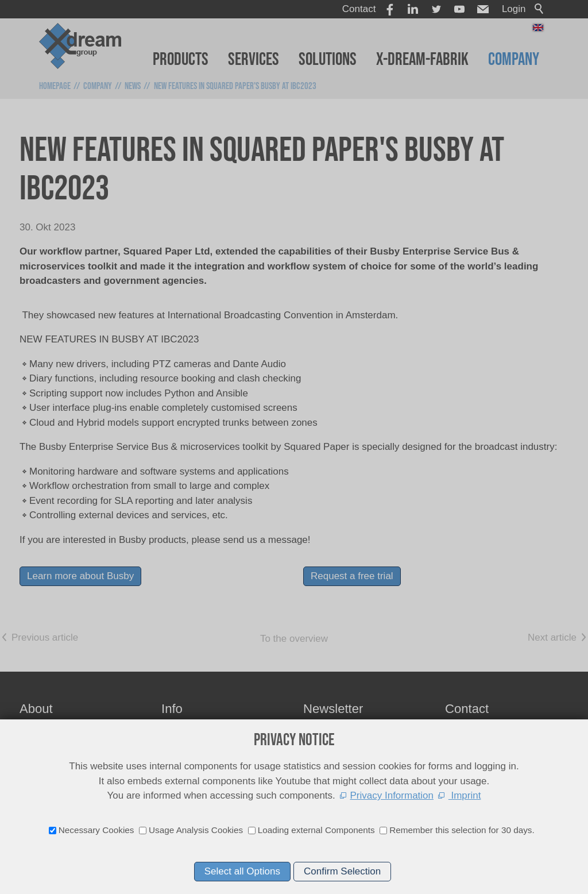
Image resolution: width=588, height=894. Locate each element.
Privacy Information (392, 795)
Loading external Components (316, 830)
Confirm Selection (342, 871)
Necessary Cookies (96, 830)
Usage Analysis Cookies (196, 830)
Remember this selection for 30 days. (462, 830)
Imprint (465, 795)
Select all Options (242, 871)
